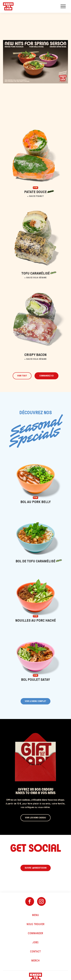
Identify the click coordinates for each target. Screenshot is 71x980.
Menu (35, 915)
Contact (35, 951)
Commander (35, 933)
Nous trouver (36, 924)
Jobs (35, 942)
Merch (35, 960)
